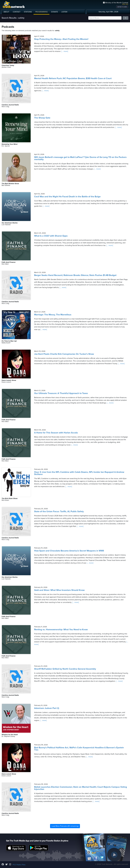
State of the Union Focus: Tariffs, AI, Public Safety (59, 512)
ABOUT (6, 12)
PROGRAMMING (41, 12)
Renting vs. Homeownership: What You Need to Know (61, 630)
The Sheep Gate (42, 118)
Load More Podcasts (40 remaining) (65, 826)
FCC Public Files (19, 865)
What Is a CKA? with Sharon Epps (51, 236)
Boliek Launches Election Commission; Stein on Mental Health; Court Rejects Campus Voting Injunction (81, 788)
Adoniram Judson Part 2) (47, 708)
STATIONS (28, 12)
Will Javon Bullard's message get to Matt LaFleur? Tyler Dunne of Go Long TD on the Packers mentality (80, 158)
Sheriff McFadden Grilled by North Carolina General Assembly (65, 669)
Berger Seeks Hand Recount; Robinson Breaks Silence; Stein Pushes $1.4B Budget (75, 275)
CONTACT (17, 12)
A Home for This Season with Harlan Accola (56, 433)
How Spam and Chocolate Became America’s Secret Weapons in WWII (69, 551)
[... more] (65, 51)
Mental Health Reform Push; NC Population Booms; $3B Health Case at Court (73, 78)
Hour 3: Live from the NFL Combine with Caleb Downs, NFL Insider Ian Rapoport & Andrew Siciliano (79, 473)
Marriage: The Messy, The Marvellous (53, 315)
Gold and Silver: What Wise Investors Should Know (59, 590)
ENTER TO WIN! (122, 7)
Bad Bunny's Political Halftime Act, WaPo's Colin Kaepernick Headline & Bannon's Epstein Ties (79, 749)
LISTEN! (64, 12)
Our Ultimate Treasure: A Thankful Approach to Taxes (61, 393)
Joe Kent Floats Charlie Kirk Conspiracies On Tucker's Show (64, 354)
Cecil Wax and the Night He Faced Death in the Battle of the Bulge (67, 197)
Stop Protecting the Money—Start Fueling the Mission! (61, 39)
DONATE (55, 12)
